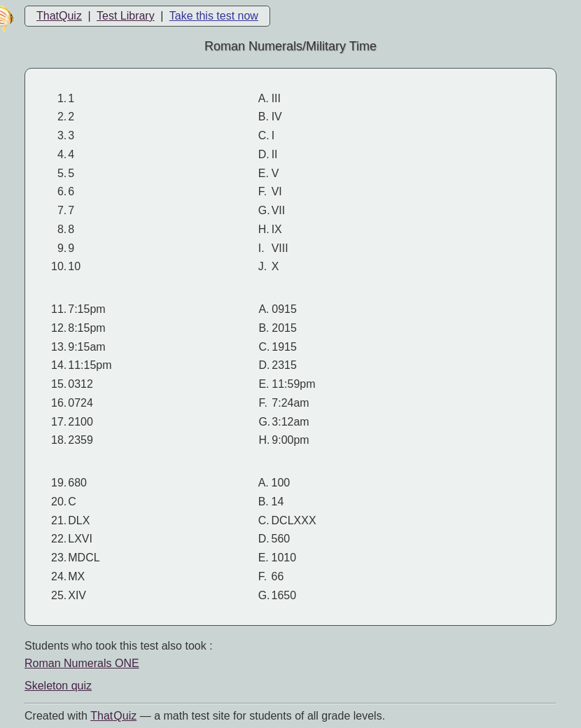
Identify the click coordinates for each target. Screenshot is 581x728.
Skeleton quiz (58, 686)
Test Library (126, 16)
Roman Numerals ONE (82, 663)
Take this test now (214, 16)
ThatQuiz (59, 16)
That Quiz (113, 716)
